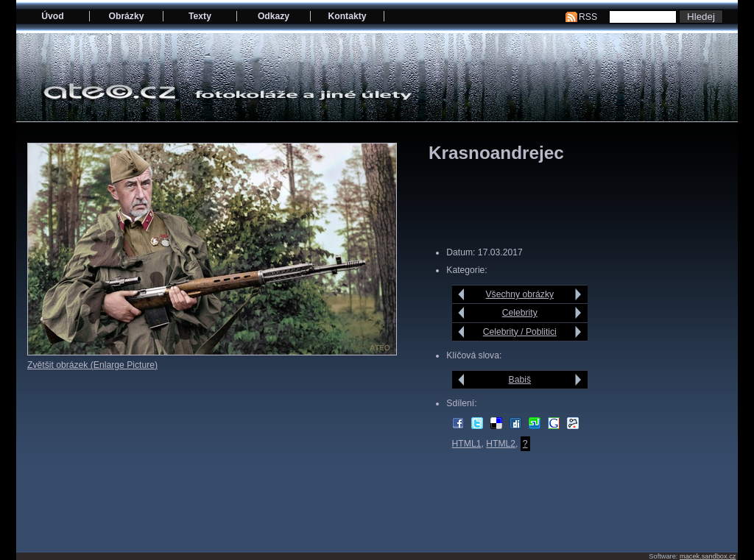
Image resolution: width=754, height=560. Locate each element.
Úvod (52, 16)
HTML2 (501, 444)
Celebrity (520, 313)
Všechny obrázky (520, 294)
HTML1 (467, 444)
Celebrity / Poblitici (520, 332)
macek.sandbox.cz (708, 556)
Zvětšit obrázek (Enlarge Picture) (92, 365)
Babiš (520, 380)
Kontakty (347, 16)
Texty (200, 16)
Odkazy (274, 16)
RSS (588, 17)
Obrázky (127, 16)
